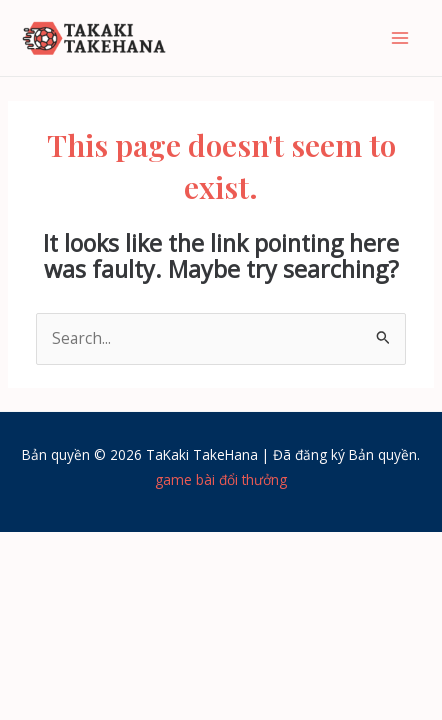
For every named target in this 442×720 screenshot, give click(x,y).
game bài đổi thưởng (221, 479)
